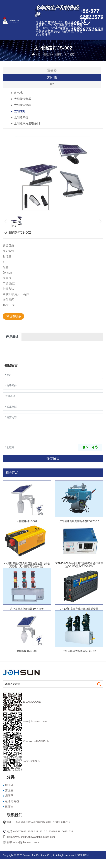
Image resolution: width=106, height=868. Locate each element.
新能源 (47, 54)
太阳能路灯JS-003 (27, 651)
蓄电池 (18, 93)
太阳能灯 (69, 54)
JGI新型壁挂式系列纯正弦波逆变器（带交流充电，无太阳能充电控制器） (27, 565)
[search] (99, 684)
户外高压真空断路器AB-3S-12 (79, 651)
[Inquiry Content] (53, 427)
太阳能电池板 (23, 105)
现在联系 (13, 316)
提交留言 (53, 458)
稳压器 (9, 785)
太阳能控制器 (23, 99)
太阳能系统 (21, 117)
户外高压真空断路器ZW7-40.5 (27, 609)
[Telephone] (53, 407)
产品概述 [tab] (12, 337)
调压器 (9, 796)
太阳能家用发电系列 (27, 123)
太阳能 (58, 54)
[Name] (53, 375)
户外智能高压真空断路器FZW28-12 (79, 521)
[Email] (53, 386)
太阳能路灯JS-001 (27, 521)
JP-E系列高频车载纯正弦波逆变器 (79, 609)
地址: (9, 822)
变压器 (9, 790)
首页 (38, 54)
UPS (52, 84)
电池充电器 (12, 801)
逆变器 (52, 70)
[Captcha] (40, 447)
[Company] (53, 396)
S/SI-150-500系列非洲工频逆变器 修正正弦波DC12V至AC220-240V (79, 565)
